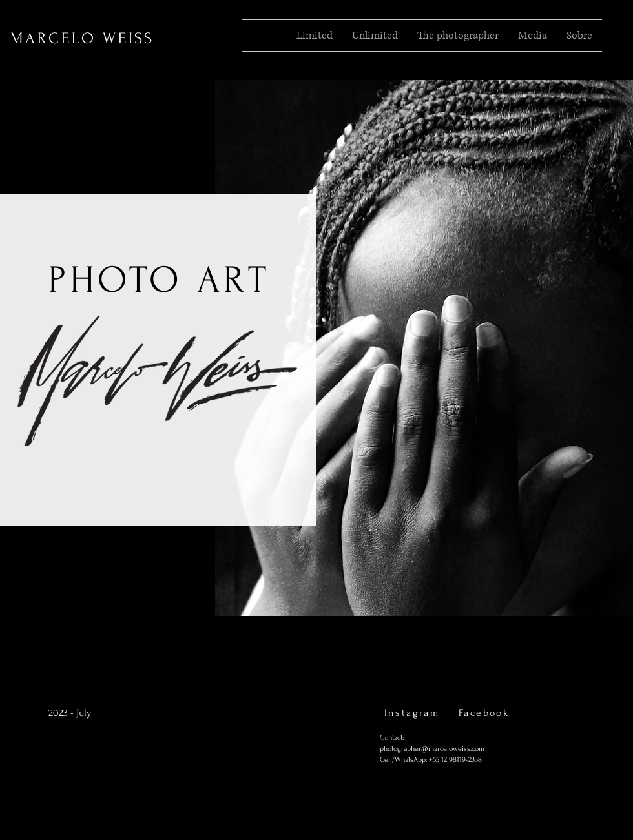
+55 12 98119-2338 (455, 760)
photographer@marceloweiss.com (432, 749)
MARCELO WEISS (82, 38)
